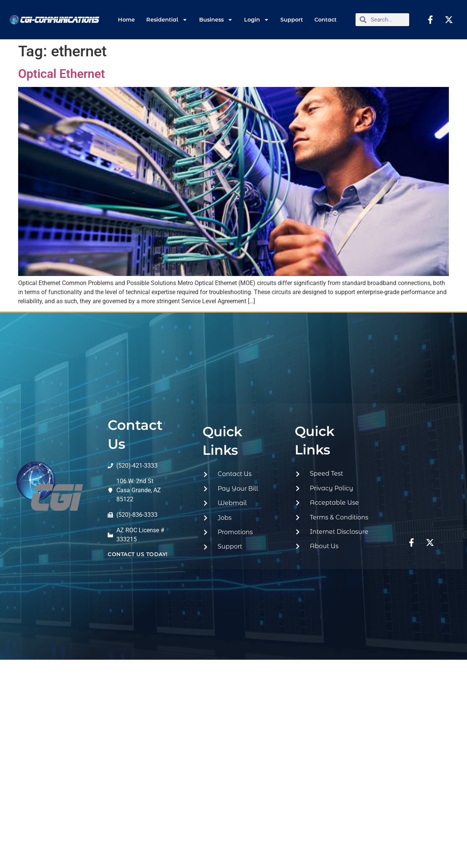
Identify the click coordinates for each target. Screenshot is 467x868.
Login (257, 20)
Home (126, 20)
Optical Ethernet (62, 74)
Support (292, 20)
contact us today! (138, 554)
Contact (326, 20)
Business (216, 20)
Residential (167, 20)
